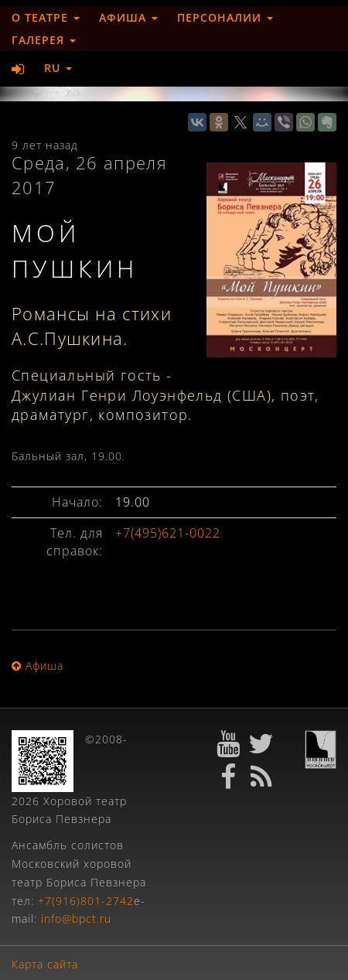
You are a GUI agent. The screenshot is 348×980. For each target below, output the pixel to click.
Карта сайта (45, 964)
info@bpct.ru (76, 919)
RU (58, 68)
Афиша (128, 17)
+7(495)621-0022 (168, 533)
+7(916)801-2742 (86, 901)
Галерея (44, 40)
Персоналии (225, 17)
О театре (46, 17)
